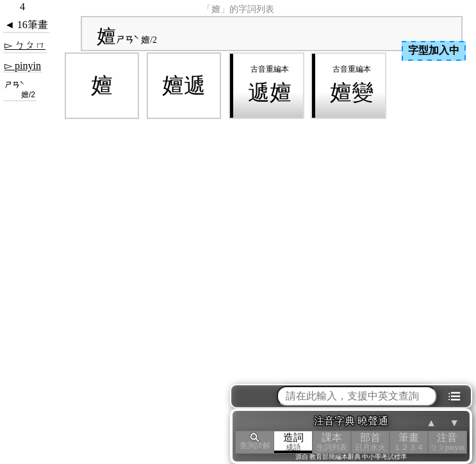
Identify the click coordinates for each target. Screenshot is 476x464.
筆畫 (409, 442)
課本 (332, 442)
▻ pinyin (23, 66)
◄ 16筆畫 (26, 25)
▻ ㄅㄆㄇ (25, 45)
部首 (370, 442)
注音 (447, 442)
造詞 (293, 442)
